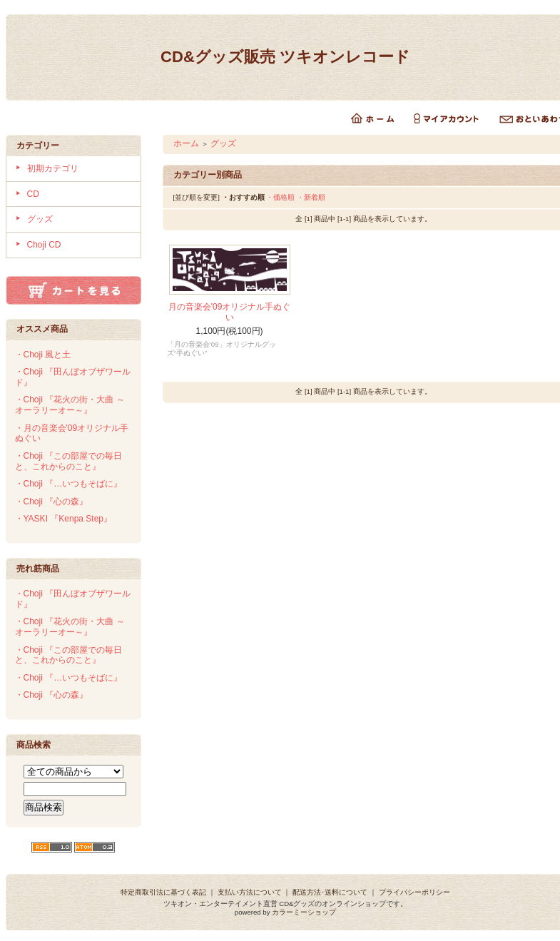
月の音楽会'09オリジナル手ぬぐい (230, 312)
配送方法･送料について (330, 892)
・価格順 (280, 197)
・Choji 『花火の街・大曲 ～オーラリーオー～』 (70, 405)
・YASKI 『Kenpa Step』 (64, 519)
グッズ (40, 219)
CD (33, 194)
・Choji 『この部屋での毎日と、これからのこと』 (69, 461)
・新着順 (311, 197)
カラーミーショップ (304, 912)
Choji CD (44, 245)
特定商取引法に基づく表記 (163, 892)
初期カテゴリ (53, 168)
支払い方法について (250, 892)
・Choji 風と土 (43, 355)
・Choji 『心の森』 (52, 502)
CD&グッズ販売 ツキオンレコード (285, 57)
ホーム (186, 143)
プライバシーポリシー (414, 892)
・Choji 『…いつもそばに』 (69, 484)
